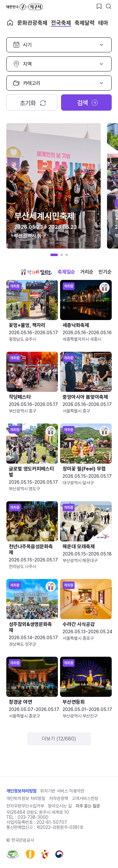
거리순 (87, 272)
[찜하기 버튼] (99, 6)
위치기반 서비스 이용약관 (62, 791)
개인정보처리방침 (21, 791)
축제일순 (66, 272)
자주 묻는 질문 (88, 806)
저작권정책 (59, 798)
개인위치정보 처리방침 (26, 798)
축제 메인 (10, 23)
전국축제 (61, 23)
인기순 (105, 272)
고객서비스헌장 (85, 798)
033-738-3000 (33, 817)
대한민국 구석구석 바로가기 (25, 7)
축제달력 (85, 23)
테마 (103, 23)
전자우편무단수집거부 (25, 806)
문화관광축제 (32, 23)
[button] (54, 255)
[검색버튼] (109, 6)
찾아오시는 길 (60, 806)
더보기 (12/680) (59, 739)
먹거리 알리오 (37, 272)
